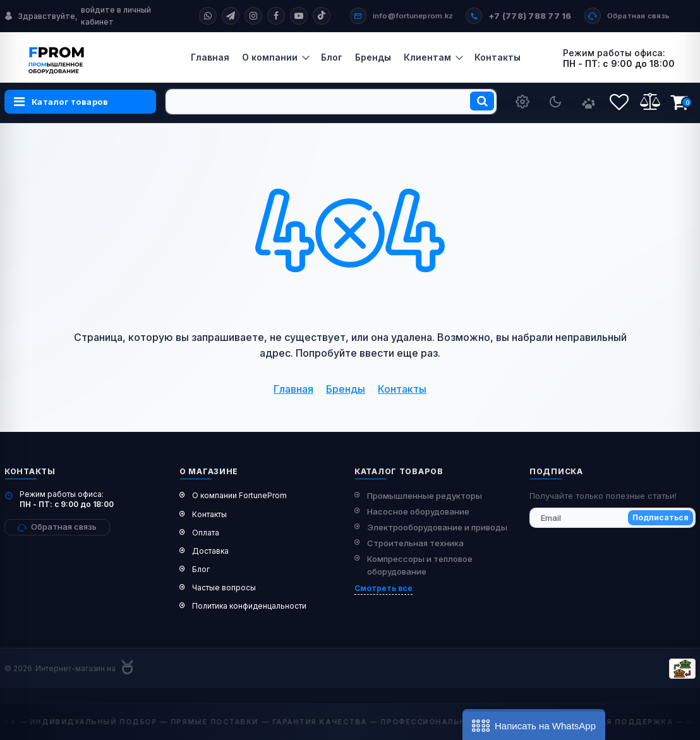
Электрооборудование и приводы (437, 527)
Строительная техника (415, 543)
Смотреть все (383, 588)
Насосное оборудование (418, 511)
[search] (331, 102)
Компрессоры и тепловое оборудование (420, 565)
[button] (534, 725)
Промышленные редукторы (425, 496)
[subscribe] (612, 518)
